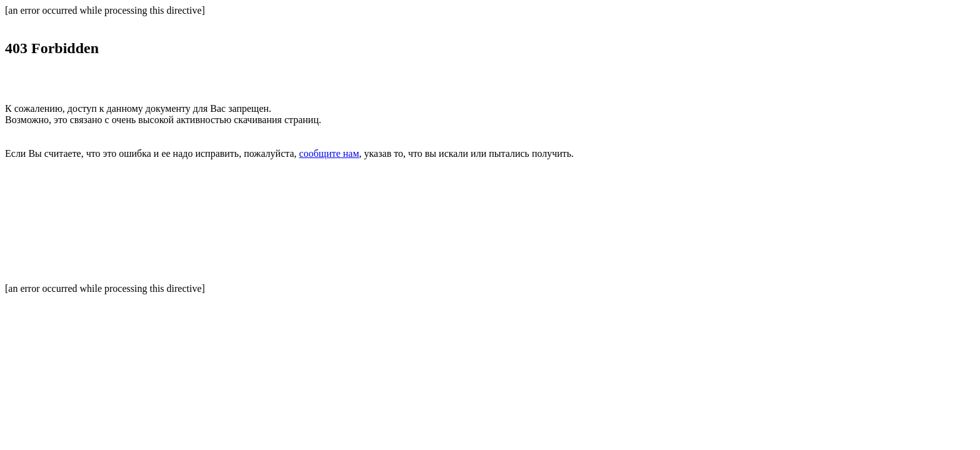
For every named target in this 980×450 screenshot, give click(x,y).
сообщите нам (329, 153)
